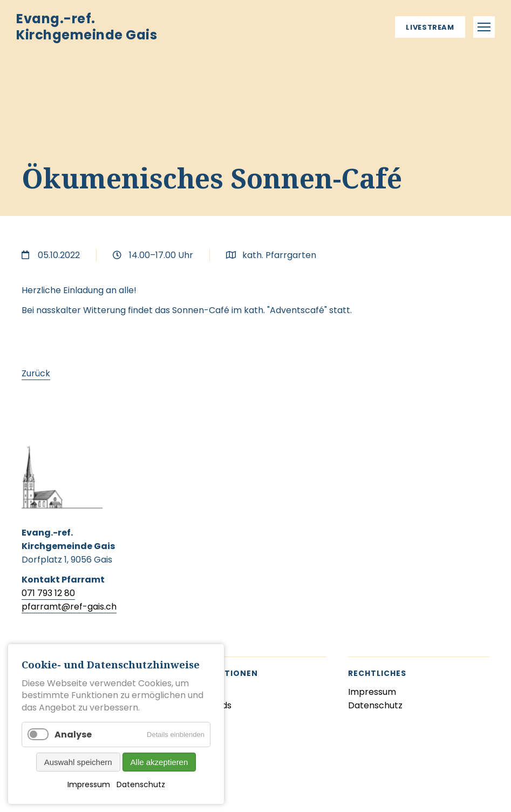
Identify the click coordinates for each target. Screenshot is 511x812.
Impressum (89, 784)
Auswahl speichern (78, 762)
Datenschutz (141, 784)
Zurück (36, 373)
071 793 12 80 (48, 593)
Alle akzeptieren (159, 762)
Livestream (430, 27)
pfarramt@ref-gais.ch (69, 607)
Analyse (73, 735)
